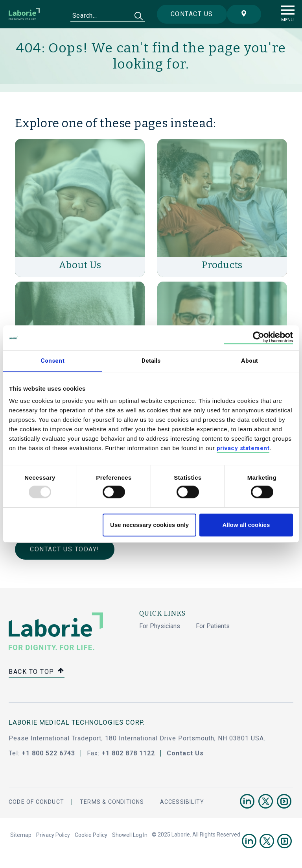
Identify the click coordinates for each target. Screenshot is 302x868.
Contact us (192, 14)
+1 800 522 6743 (48, 753)
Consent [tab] (52, 361)
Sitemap (21, 835)
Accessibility (182, 802)
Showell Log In (130, 835)
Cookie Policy (91, 835)
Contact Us (185, 753)
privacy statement (243, 449)
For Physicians (160, 626)
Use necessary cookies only (149, 525)
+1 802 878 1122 (128, 753)
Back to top (37, 672)
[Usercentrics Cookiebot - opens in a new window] (259, 338)
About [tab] (250, 361)
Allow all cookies (246, 525)
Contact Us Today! (65, 549)
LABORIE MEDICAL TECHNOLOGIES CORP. (77, 722)
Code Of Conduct (36, 802)
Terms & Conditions (112, 802)
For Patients (213, 626)
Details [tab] (151, 361)
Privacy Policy (53, 835)
